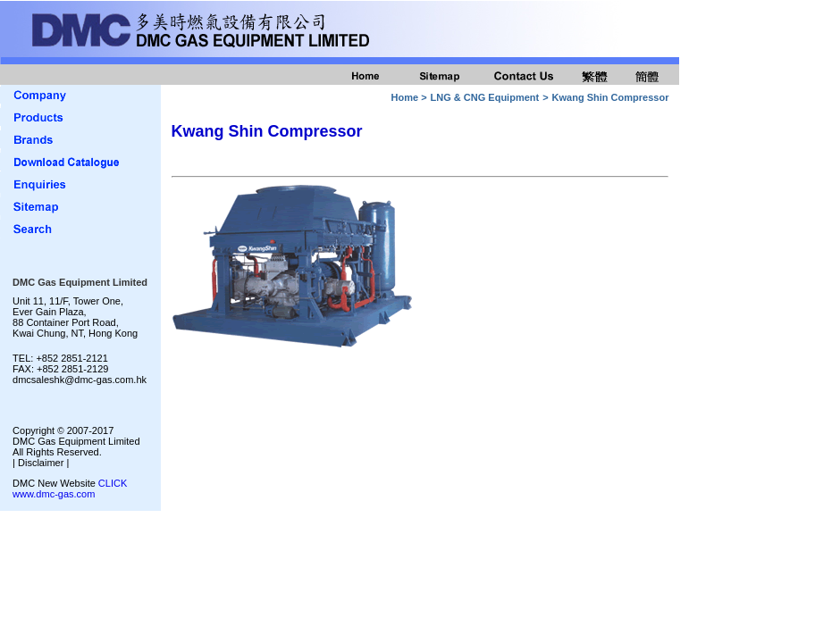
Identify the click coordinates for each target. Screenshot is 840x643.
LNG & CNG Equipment (485, 97)
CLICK (113, 483)
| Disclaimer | (41, 463)
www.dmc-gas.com (54, 494)
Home (405, 97)
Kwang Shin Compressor (611, 97)
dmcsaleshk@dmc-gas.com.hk (80, 380)
